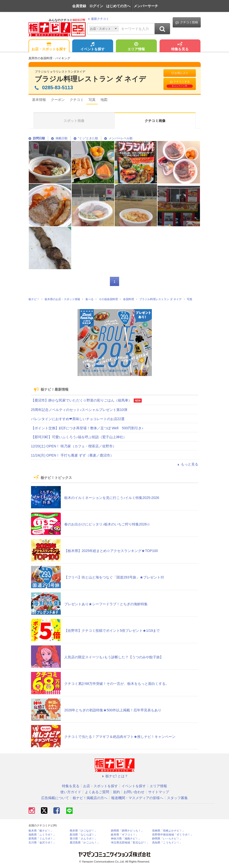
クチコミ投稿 (187, 22)
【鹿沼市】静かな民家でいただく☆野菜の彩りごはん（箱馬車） (81, 400)
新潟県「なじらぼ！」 (83, 835)
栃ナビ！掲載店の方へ (90, 798)
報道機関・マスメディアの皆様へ (137, 798)
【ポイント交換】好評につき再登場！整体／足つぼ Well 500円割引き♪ (87, 428)
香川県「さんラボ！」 (83, 839)
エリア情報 (136, 47)
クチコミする (180, 84)
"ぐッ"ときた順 (86, 138)
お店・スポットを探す (49, 47)
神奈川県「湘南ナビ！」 (126, 839)
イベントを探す (93, 47)
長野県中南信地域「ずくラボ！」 (173, 835)
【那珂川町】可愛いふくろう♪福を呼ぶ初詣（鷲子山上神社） (79, 437)
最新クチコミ (98, 19)
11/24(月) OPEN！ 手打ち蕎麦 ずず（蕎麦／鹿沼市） (72, 455)
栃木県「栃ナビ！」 (41, 831)
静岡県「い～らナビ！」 (167, 839)
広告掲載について (55, 798)
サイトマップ (159, 792)
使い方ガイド (71, 792)
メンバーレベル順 (118, 138)
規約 (116, 792)
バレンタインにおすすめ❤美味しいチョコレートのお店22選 (78, 419)
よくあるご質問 (97, 792)
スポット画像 (74, 121)
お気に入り (180, 73)
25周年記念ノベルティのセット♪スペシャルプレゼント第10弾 (79, 410)
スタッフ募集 (177, 798)
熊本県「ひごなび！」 (83, 831)
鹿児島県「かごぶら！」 (85, 843)
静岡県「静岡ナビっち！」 (127, 831)
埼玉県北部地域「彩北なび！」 (130, 843)
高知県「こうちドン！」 (167, 843)
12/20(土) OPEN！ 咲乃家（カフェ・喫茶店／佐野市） (74, 446)
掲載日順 (59, 138)
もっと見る (187, 464)
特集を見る (180, 47)
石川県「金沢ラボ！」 (42, 843)
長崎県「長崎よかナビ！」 (168, 831)
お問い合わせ (134, 792)
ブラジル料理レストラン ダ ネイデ (90, 79)
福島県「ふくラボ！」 (42, 835)
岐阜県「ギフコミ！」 (125, 835)
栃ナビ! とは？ (115, 776)
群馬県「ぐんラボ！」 (42, 839)
